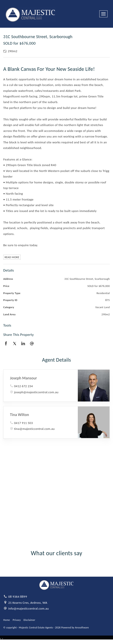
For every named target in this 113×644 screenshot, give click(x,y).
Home (7, 620)
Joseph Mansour (23, 378)
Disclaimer (29, 620)
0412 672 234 (23, 386)
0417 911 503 (23, 423)
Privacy (17, 620)
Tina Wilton (19, 415)
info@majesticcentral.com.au (29, 608)
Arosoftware (82, 628)
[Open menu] (103, 14)
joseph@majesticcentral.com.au (36, 392)
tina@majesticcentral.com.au (34, 429)
